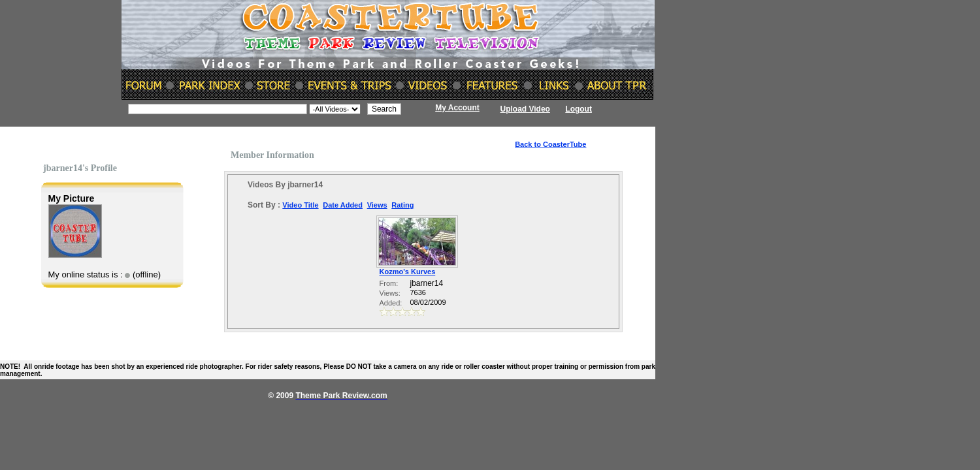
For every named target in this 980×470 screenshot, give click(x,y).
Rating (402, 205)
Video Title (300, 205)
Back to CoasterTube (550, 144)
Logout (579, 109)
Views (377, 205)
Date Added (343, 205)
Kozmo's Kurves (408, 272)
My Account (457, 108)
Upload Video (525, 109)
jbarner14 (427, 283)
